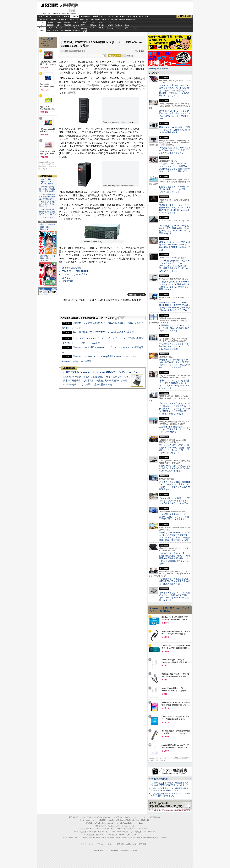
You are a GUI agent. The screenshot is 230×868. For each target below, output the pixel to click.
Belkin (127, 25)
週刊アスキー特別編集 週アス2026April (48, 258)
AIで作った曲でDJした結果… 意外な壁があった (88, 384)
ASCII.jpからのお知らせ (158, 779)
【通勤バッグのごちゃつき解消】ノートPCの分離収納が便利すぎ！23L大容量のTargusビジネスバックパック (175, 384)
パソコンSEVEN (84, 22)
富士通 (50, 22)
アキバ (122, 16)
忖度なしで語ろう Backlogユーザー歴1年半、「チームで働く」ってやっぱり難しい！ (174, 189)
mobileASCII (123, 835)
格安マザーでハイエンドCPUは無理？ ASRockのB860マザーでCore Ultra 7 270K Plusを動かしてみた (175, 246)
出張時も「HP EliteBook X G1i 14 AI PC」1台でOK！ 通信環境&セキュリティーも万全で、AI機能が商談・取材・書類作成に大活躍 (175, 536)
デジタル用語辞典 (112, 835)
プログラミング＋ (128, 832)
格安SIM (53, 19)
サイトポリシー (89, 844)
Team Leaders (116, 832)
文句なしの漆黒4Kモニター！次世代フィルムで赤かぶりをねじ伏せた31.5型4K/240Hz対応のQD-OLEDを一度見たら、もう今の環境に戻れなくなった (175, 90)
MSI (93, 22)
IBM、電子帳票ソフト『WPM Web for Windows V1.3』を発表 (103, 332)
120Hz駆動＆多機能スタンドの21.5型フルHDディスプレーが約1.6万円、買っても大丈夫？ (174, 517)
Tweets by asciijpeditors (158, 68)
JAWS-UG (97, 823)
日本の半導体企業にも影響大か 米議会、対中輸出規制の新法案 (95, 380)
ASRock (93, 25)
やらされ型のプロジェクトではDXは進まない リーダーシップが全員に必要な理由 (174, 346)
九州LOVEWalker (134, 838)
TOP (71, 817)
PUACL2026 (130, 19)
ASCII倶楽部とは (50, 217)
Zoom (135, 28)
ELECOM (50, 25)
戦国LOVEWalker (161, 838)
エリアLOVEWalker (81, 838)
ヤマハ (127, 28)
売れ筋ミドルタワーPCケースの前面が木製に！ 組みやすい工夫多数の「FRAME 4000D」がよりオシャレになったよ (175, 209)
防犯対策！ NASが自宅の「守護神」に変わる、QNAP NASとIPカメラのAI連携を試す (175, 130)
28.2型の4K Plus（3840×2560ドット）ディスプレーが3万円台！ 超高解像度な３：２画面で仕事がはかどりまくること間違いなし (175, 167)
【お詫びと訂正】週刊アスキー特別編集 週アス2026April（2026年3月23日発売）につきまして (169, 784)
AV (117, 16)
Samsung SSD (84, 829)
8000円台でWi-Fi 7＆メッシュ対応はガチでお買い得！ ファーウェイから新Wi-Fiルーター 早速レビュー (175, 115)
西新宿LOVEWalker (108, 838)
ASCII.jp (49, 5)
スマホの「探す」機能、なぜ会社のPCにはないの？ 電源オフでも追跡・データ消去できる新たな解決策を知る (175, 486)
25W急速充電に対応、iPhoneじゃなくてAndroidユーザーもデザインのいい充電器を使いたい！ (175, 150)
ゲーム (147, 17)
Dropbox (93, 28)
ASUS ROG (67, 25)
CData (101, 28)
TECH (66, 16)
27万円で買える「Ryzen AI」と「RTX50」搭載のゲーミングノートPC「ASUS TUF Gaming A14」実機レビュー (119, 372)
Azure (76, 28)
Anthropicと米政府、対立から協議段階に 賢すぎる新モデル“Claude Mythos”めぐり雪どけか (109, 377)
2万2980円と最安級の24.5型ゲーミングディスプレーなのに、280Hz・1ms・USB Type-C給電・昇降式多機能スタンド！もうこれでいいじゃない (175, 266)
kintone (67, 28)
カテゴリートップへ (137, 295)
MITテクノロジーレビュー (137, 835)
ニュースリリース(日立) (74, 274)
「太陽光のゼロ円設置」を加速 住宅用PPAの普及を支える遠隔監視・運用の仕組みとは (175, 581)
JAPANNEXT (67, 31)
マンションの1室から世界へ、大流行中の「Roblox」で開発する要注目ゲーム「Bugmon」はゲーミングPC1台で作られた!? (175, 449)
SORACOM (106, 829)
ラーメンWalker (68, 838)
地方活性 (122, 19)
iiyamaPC (67, 22)
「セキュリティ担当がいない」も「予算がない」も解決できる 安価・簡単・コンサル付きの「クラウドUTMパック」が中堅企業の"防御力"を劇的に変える (175, 408)
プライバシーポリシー (106, 844)
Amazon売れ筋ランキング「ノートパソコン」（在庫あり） (47, 42)
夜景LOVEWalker (121, 838)
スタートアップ (138, 17)
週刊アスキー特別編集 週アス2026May (48, 227)
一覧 (104, 56)
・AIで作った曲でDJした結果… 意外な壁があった (47, 204)
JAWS (50, 28)
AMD (59, 25)
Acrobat (59, 28)
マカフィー (50, 31)
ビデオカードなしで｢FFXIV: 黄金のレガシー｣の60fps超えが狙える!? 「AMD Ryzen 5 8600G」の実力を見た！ (174, 596)
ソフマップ (76, 31)
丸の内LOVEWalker (147, 838)
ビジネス (58, 16)
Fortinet (118, 28)
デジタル (69, 5)
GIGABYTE (76, 25)
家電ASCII (62, 19)
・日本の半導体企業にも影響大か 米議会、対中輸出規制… (47, 197)
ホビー (103, 16)
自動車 (96, 16)
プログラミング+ (107, 19)
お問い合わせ (131, 844)
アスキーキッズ (43, 19)
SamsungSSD (83, 25)
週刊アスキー (84, 19)
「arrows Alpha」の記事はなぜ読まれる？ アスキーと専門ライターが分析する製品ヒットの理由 (174, 501)
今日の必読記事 (89, 835)
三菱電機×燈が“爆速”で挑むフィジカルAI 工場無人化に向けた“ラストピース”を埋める (175, 429)
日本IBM (66, 278)
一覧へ (187, 779)
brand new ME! (129, 826)
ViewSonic (119, 25)
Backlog (110, 28)
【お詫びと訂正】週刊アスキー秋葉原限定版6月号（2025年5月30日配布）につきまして (170, 789)
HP (110, 22)
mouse (59, 22)
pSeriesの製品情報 (72, 268)
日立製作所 (68, 281)
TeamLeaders (95, 19)
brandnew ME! (85, 31)
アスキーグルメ (73, 19)
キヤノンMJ (59, 31)
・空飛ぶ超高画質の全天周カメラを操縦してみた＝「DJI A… (47, 212)
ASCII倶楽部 (185, 17)
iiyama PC (111, 820)
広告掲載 (142, 844)
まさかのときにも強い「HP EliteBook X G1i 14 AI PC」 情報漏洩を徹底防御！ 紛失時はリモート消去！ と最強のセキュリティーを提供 (175, 558)
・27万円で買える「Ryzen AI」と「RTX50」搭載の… (47, 182)
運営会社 (120, 844)
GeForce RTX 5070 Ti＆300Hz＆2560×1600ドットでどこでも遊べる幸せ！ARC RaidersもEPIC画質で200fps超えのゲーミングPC (175, 306)
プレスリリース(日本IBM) (75, 271)
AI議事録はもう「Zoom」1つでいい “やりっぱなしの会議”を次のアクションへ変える (175, 328)
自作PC (111, 16)
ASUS (102, 22)
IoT (51, 16)
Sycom (76, 22)
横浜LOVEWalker (94, 838)
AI (47, 16)
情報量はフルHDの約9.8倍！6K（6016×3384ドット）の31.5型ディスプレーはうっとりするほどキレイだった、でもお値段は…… (175, 364)
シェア (86, 55)
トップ (41, 16)
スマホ (129, 16)
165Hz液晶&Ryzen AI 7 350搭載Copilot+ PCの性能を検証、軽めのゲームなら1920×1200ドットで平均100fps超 (175, 230)
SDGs (116, 19)
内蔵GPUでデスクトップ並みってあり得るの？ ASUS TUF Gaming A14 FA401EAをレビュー (175, 468)
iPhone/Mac (86, 16)
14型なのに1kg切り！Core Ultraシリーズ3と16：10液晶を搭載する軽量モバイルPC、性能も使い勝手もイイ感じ (174, 286)
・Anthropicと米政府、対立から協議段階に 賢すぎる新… (47, 189)
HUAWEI (110, 25)
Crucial (102, 25)
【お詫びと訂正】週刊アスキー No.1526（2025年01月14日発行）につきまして (170, 795)
